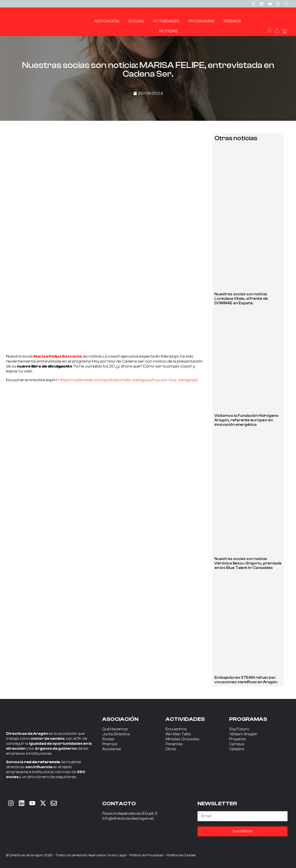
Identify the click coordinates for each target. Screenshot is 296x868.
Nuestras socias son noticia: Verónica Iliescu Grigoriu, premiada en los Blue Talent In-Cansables (248, 563)
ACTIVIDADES (185, 719)
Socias (108, 739)
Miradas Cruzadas (183, 739)
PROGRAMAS (248, 719)
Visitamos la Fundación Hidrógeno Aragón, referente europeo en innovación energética (247, 420)
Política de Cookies (181, 855)
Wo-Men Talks (178, 734)
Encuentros (176, 729)
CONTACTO (119, 804)
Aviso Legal (117, 855)
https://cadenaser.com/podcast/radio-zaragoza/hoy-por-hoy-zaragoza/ (128, 380)
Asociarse (111, 749)
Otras (171, 749)
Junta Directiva (116, 734)
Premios (110, 744)
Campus (237, 744)
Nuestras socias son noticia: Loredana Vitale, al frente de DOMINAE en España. (241, 299)
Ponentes (174, 744)
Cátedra (237, 749)
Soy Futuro (239, 729)
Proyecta (237, 739)
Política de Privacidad (146, 855)
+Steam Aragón (243, 734)
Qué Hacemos (115, 729)
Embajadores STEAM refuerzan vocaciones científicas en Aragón (246, 680)
